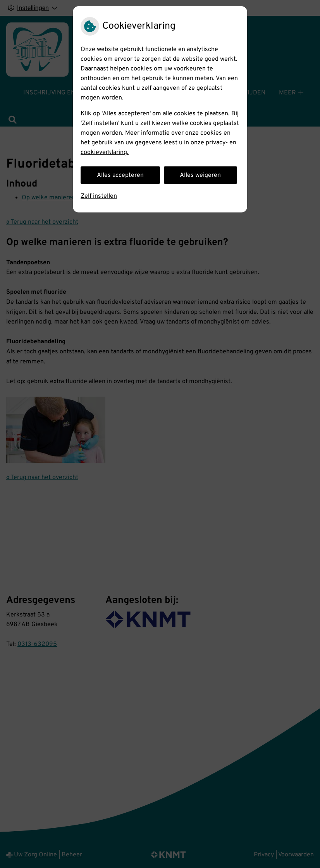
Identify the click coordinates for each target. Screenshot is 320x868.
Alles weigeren (200, 175)
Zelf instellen (99, 196)
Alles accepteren (120, 175)
